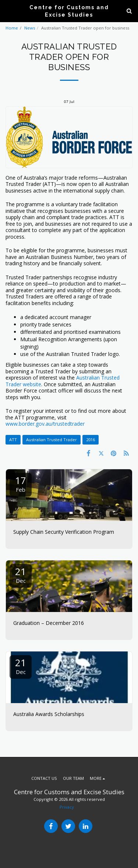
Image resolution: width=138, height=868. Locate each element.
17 (21, 483)
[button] (8, 11)
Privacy (67, 807)
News (30, 28)
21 (21, 575)
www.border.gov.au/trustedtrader (45, 424)
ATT (13, 440)
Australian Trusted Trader (52, 440)
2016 (91, 440)
